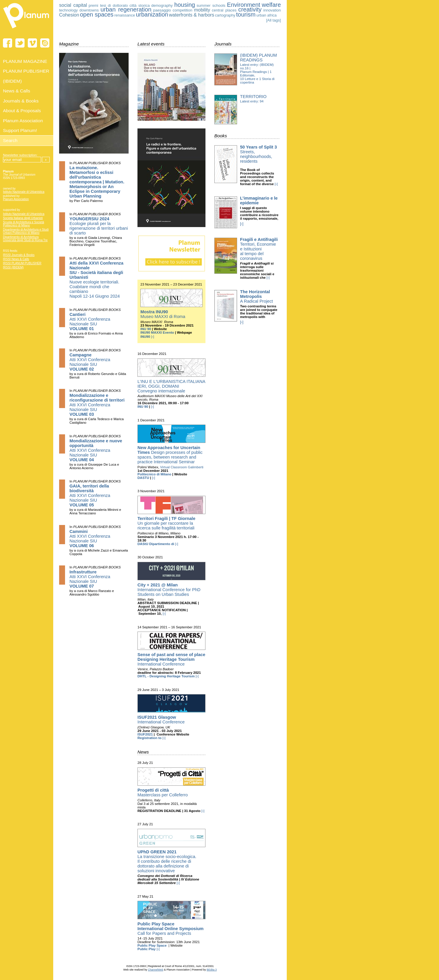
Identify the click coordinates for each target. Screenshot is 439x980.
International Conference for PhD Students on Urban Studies (169, 590)
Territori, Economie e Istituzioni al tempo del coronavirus (259, 249)
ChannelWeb (155, 970)
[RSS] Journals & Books (19, 255)
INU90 (145, 337)
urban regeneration (126, 9)
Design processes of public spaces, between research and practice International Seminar (170, 455)
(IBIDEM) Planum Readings (259, 58)
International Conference (171, 659)
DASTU (143, 478)
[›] (153, 337)
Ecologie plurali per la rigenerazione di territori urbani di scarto (99, 226)
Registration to (149, 738)
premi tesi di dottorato (108, 5)
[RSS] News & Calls (16, 259)
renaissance (125, 15)
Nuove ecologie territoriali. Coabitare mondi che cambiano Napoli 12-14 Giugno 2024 (96, 280)
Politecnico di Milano (154, 474)
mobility (202, 10)
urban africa (267, 15)
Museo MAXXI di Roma (163, 314)
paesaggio (162, 10)
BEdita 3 (212, 970)
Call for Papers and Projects (171, 929)
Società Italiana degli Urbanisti (23, 218)
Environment (244, 5)
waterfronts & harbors (191, 15)
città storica (140, 5)
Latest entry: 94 (252, 101)
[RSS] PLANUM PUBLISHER (22, 263)
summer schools (211, 5)
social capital (73, 5)
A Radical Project (256, 296)
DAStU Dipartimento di (156, 544)
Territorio (253, 97)
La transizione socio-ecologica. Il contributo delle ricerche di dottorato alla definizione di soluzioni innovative (167, 861)
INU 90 (146, 329)
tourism (246, 14)
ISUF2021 (145, 734)
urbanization (152, 14)
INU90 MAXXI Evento (157, 332)
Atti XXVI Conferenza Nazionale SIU (90, 322)
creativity (250, 9)
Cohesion (69, 15)
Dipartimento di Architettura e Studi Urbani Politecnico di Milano (26, 231)
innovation (272, 10)
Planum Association (16, 199)
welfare (271, 5)
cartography (225, 15)
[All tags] (273, 20)
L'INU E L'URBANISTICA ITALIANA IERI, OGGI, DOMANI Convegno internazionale (171, 386)
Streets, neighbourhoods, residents (259, 154)
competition (182, 10)
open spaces (97, 14)
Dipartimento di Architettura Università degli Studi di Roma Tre (25, 239)
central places (224, 10)
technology (68, 10)
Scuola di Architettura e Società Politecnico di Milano (24, 224)
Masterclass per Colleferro (163, 793)
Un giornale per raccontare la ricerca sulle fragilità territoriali (166, 523)
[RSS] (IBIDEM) (13, 267)
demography (162, 5)
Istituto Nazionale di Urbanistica (24, 192)
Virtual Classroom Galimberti (182, 467)
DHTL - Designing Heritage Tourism (166, 676)
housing (185, 5)
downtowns (89, 10)
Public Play (146, 949)
